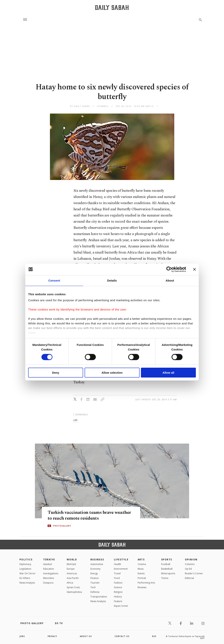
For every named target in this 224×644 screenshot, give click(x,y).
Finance (95, 578)
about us (86, 636)
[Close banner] (195, 269)
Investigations (51, 573)
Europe (71, 569)
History (118, 597)
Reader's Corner (194, 573)
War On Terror (27, 573)
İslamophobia (74, 592)
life (75, 420)
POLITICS (26, 560)
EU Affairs (25, 578)
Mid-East (71, 564)
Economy (95, 569)
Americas (72, 573)
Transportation (99, 597)
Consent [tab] (54, 280)
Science (118, 587)
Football (166, 564)
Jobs (22, 636)
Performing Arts (146, 583)
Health (117, 564)
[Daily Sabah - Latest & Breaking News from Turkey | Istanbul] (112, 7)
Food (117, 578)
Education (49, 569)
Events (141, 573)
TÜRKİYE (49, 560)
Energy (94, 573)
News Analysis (27, 583)
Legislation (25, 569)
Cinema (142, 564)
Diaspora (48, 583)
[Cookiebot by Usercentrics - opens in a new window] (169, 269)
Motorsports (168, 573)
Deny (56, 373)
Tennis (165, 578)
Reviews (142, 587)
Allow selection (112, 373)
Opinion (191, 560)
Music (141, 569)
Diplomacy (25, 564)
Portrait (142, 578)
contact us (122, 636)
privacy (53, 636)
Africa (70, 583)
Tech (93, 587)
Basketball (167, 569)
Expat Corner (121, 606)
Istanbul (48, 564)
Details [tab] (112, 280)
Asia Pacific (73, 578)
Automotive (97, 564)
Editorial (189, 578)
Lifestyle (121, 560)
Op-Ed (188, 569)
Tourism (95, 583)
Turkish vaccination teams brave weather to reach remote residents (90, 515)
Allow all (168, 373)
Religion (118, 592)
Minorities (49, 578)
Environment (121, 569)
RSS (154, 636)
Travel (117, 573)
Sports (167, 560)
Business (97, 560)
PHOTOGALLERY (62, 526)
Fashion (118, 583)
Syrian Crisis (73, 587)
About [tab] (170, 280)
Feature (118, 601)
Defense (95, 592)
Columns (190, 564)
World (72, 560)
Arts (141, 560)
